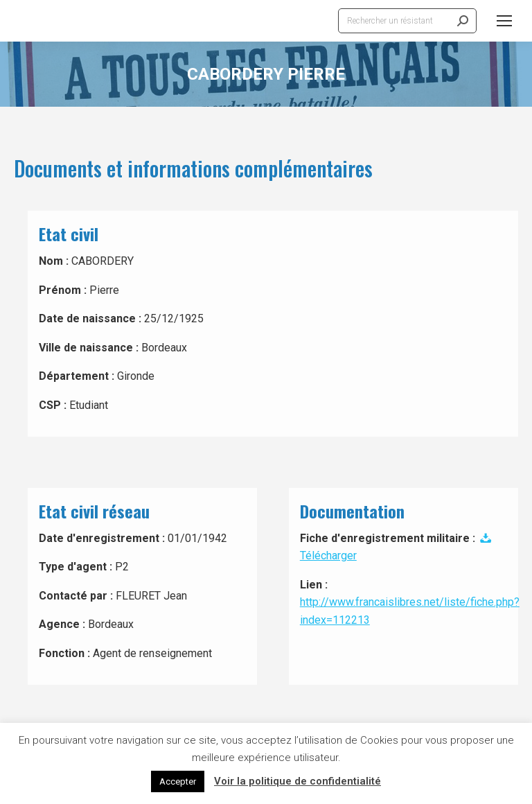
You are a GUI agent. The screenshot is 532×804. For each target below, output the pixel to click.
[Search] (407, 21)
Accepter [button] (178, 781)
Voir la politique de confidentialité (298, 781)
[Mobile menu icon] (504, 21)
